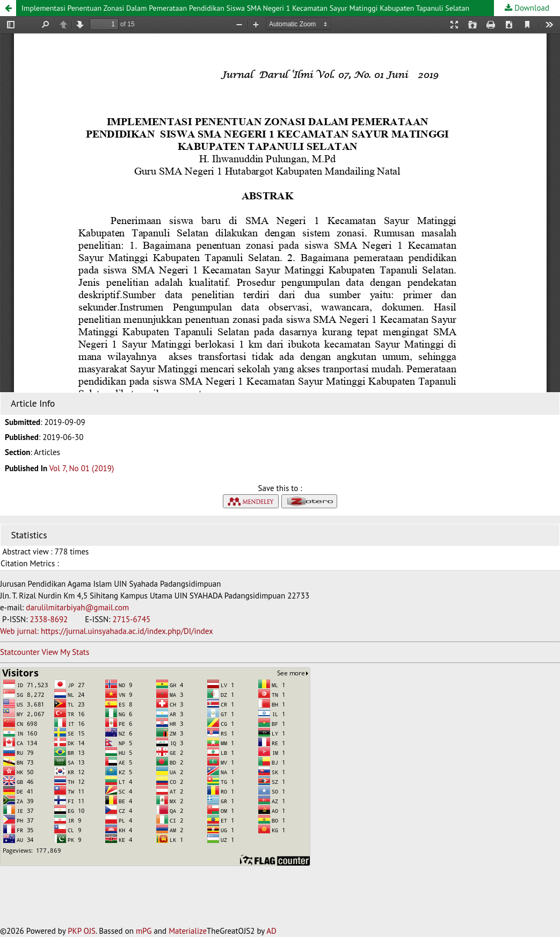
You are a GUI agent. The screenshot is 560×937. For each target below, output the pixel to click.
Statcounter (20, 652)
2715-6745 (131, 619)
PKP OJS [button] (82, 931)
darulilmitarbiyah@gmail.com (77, 607)
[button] (8, 8)
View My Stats (65, 652)
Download (531, 8)
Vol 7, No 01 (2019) (82, 468)
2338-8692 (50, 619)
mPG (144, 931)
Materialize (188, 931)
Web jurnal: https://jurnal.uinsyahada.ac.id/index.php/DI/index (107, 631)
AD (271, 931)
